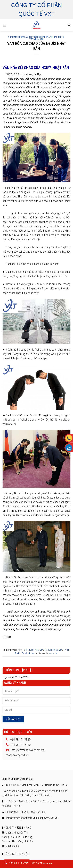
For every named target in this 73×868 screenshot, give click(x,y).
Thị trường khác (10, 846)
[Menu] (5, 25)
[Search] (69, 25)
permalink (53, 653)
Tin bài (54, 37)
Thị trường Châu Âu (22, 841)
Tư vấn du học (36, 39)
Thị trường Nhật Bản (18, 37)
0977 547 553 (39, 812)
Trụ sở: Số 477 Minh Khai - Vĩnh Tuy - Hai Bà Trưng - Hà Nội (36, 785)
